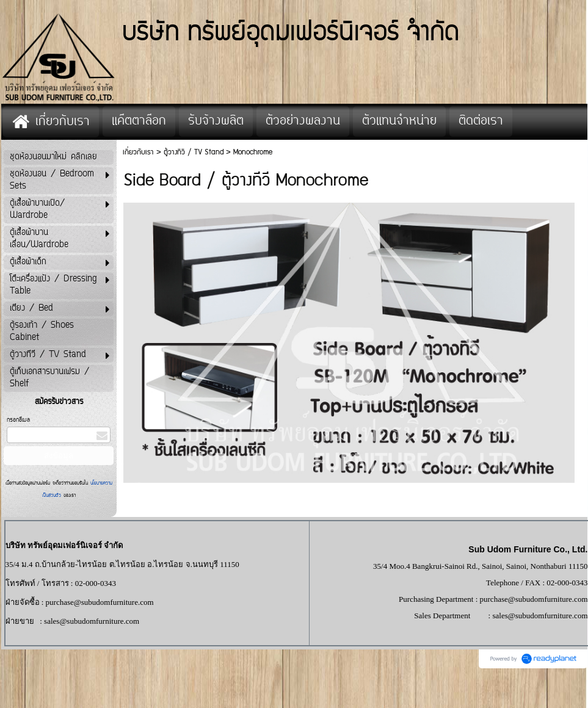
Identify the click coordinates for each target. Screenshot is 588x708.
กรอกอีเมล (18, 420)
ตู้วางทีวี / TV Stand (194, 152)
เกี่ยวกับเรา (138, 152)
